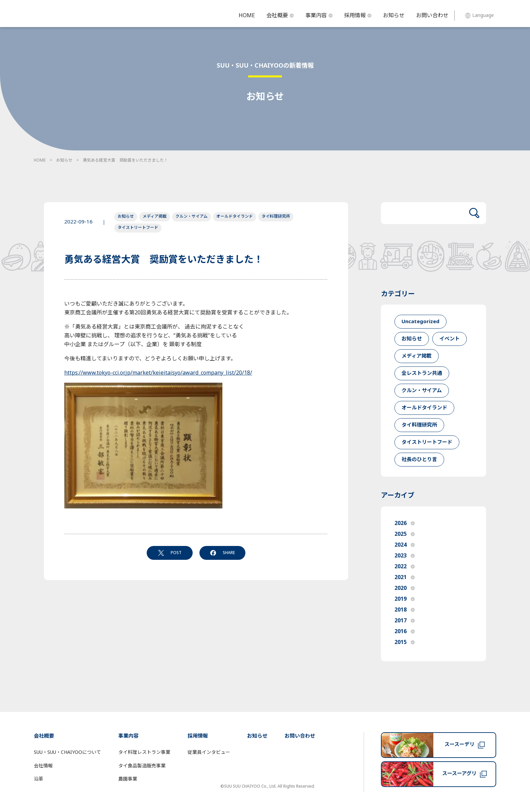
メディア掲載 (155, 216)
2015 (405, 642)
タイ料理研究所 (276, 216)
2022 (405, 567)
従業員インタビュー (209, 752)
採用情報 (358, 16)
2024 (405, 545)
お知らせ (394, 16)
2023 (405, 556)
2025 (405, 534)
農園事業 (128, 779)
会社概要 (280, 16)
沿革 (39, 779)
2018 (405, 610)
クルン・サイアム (191, 216)
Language (479, 15)
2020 (405, 588)
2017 (405, 621)
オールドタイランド (235, 216)
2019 (405, 599)
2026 (405, 523)
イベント (450, 339)
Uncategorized (420, 322)
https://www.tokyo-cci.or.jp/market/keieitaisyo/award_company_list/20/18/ (158, 373)
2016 (405, 631)
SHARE (223, 553)
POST (170, 553)
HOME (247, 16)
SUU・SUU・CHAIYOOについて (67, 752)
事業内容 (319, 16)
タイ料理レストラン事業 (144, 752)
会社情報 (43, 766)
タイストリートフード (138, 228)
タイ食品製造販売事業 (142, 766)
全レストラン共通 (422, 373)
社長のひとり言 (419, 460)
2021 (405, 577)
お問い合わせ (432, 16)
